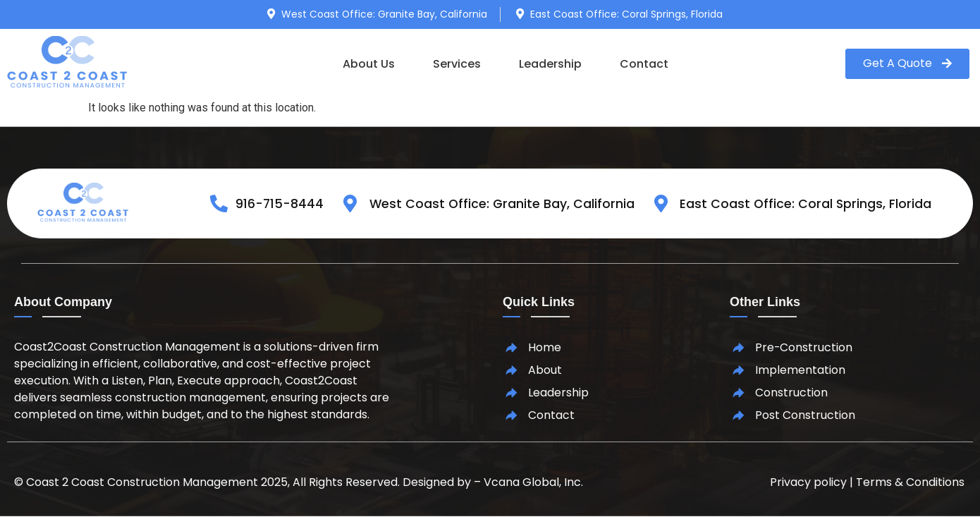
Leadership (550, 64)
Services (457, 64)
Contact (644, 64)
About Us (369, 64)
